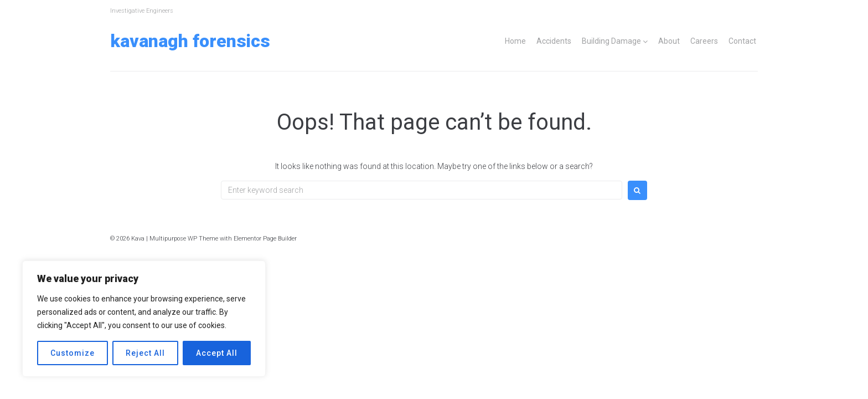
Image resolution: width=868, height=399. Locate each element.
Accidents (554, 41)
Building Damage (611, 41)
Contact (742, 41)
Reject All (145, 353)
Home (515, 41)
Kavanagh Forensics (190, 41)
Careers (704, 41)
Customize (73, 353)
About (669, 41)
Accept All (217, 353)
